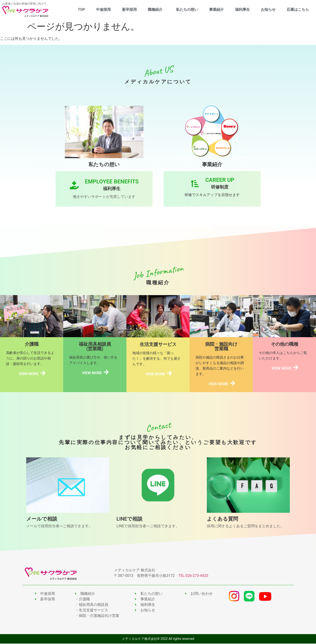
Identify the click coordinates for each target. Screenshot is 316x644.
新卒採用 (129, 10)
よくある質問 (222, 519)
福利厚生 (242, 10)
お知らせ (268, 10)
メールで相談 (42, 519)
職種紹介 (156, 10)
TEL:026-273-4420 (193, 576)
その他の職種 (285, 344)
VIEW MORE (28, 374)
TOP (81, 10)
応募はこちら (298, 10)
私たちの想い (187, 10)
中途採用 (103, 10)
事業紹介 (216, 10)
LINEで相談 (130, 519)
